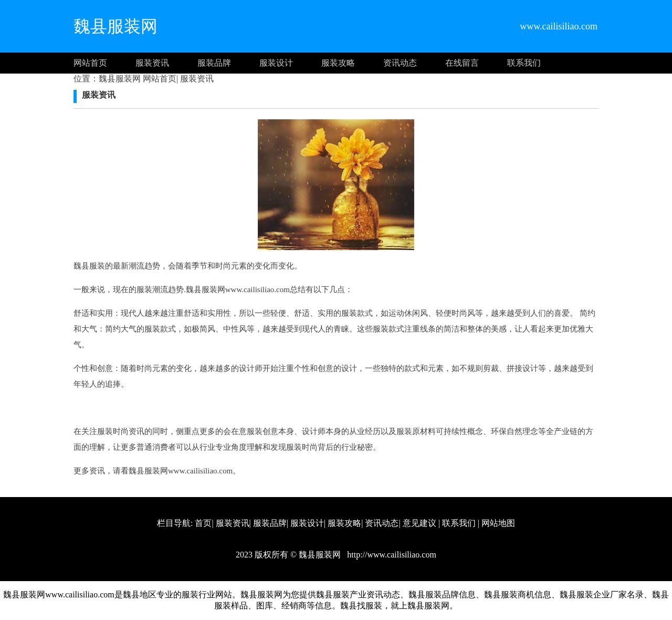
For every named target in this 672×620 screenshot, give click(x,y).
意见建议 (419, 523)
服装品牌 (214, 63)
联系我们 (524, 63)
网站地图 (498, 523)
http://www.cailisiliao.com (391, 555)
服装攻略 (338, 63)
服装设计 (276, 63)
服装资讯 (152, 63)
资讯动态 (400, 63)
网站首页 (90, 63)
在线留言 (462, 63)
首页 (203, 523)
